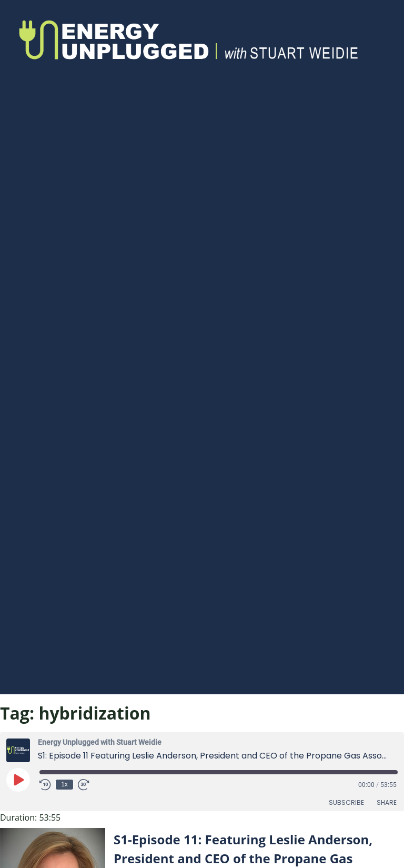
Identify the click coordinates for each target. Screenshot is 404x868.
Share (387, 802)
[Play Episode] (18, 780)
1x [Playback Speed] (64, 784)
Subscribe (346, 802)
